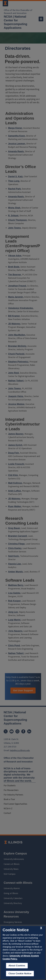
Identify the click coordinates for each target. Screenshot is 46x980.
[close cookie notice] (41, 928)
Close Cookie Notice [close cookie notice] (20, 973)
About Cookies (17, 966)
